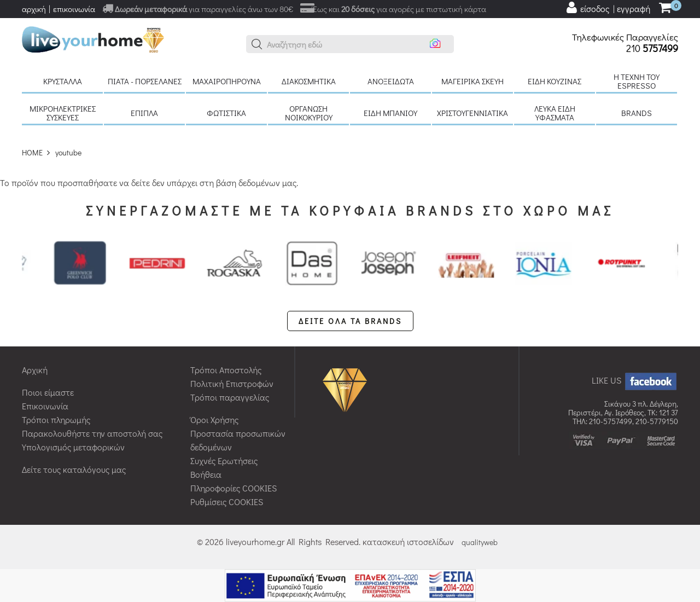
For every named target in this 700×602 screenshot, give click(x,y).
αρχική (34, 9)
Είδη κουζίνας (555, 81)
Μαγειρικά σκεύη (472, 81)
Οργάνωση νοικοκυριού (309, 113)
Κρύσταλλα (63, 81)
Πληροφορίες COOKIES (234, 488)
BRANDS (637, 113)
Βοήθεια (206, 474)
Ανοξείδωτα (391, 81)
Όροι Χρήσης (214, 419)
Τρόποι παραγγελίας (230, 397)
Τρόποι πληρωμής (56, 419)
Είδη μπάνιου (390, 113)
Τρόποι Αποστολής (226, 370)
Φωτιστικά (226, 113)
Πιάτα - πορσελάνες (145, 81)
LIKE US (635, 380)
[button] (257, 44)
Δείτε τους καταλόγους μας (74, 469)
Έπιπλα (144, 113)
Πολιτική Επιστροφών (232, 383)
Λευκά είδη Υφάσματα (555, 113)
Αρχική (35, 370)
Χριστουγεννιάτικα (472, 113)
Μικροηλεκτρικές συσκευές (63, 113)
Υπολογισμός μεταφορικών (73, 447)
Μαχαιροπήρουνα (227, 81)
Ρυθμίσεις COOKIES (227, 502)
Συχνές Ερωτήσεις (224, 461)
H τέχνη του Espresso (637, 81)
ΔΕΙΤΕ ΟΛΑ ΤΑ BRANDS (350, 321)
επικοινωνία (74, 9)
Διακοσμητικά (309, 81)
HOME (32, 152)
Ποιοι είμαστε (48, 392)
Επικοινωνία (45, 406)
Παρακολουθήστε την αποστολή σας (92, 433)
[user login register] (608, 8)
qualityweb (480, 542)
